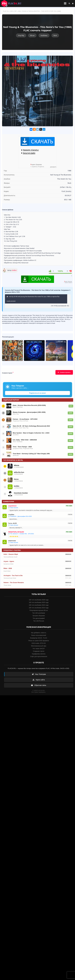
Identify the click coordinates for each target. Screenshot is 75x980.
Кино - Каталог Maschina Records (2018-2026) (29, 405)
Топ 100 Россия (39, 621)
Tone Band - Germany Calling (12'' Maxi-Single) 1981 (31, 454)
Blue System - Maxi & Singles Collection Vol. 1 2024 (31, 433)
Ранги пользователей (39, 635)
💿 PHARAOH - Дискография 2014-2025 (20, 516)
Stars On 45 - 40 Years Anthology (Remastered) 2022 (31, 426)
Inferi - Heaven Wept (11, 554)
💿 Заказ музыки (13, 508)
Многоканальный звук (39, 646)
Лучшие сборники (39, 616)
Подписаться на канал (37, 393)
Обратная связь (39, 685)
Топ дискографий (39, 618)
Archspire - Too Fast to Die (13, 575)
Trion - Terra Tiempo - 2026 (22, 447)
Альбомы (44, 35)
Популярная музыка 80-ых (39, 610)
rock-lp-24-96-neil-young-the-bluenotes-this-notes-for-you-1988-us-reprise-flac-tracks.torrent (33, 299)
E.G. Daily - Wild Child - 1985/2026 (25, 440)
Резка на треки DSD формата (39, 641)
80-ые (32, 35)
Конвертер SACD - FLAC (39, 638)
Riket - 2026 (8, 568)
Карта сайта (39, 680)
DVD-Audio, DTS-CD (39, 643)
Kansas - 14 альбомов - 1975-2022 (25, 419)
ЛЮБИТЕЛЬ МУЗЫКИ (16, 532)
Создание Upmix (39, 651)
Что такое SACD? (39, 649)
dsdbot (14, 270)
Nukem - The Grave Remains (14, 583)
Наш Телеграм (39, 674)
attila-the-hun (19, 472)
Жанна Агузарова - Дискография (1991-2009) (29, 412)
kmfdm (17, 486)
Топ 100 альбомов (39, 613)
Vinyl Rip (13, 11)
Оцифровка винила (39, 654)
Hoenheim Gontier (21, 493)
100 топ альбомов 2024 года (39, 605)
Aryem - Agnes (9, 561)
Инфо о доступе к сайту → (20, 388)
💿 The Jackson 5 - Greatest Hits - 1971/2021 (21, 534)
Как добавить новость (39, 633)
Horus (16, 479)
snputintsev (12, 506)
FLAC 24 (13, 3)
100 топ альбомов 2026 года (39, 600)
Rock (55, 35)
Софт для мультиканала (39, 656)
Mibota (17, 465)
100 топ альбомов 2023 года (39, 608)
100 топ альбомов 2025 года (39, 602)
